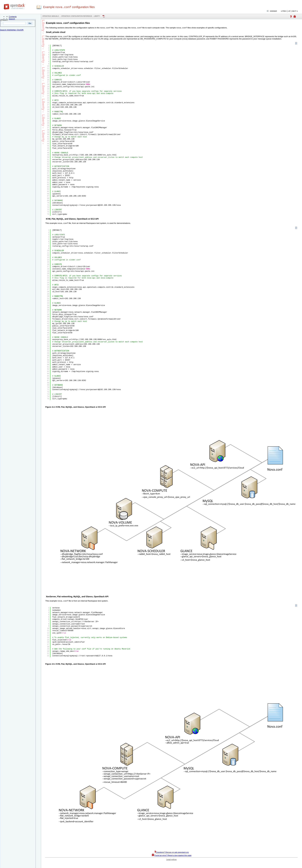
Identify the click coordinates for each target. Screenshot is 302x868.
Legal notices (171, 861)
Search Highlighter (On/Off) (12, 30)
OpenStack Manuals (51, 16)
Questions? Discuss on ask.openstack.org (171, 854)
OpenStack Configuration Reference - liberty (81, 16)
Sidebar (273, 11)
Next (294, 11)
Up (289, 11)
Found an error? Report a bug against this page (171, 857)
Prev (284, 11)
